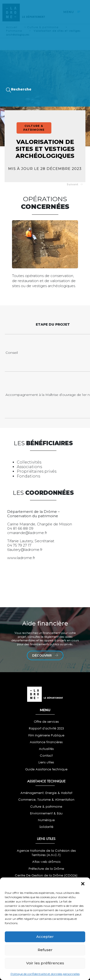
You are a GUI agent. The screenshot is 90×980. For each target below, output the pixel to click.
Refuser (45, 950)
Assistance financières (46, 742)
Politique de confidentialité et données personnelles (45, 974)
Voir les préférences (45, 963)
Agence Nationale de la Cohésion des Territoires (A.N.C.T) (46, 853)
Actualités (46, 749)
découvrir (45, 655)
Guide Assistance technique (46, 769)
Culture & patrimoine (46, 807)
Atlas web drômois (46, 862)
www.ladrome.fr (21, 558)
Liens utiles (46, 762)
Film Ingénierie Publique (46, 735)
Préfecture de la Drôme (46, 869)
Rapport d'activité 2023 (46, 728)
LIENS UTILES (46, 839)
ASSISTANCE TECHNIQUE (46, 781)
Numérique (46, 820)
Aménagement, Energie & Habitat (46, 793)
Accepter (45, 937)
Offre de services (46, 722)
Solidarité (46, 827)
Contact (46, 756)
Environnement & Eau (46, 813)
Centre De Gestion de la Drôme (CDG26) (46, 875)
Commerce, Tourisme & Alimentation (46, 800)
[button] (83, 883)
